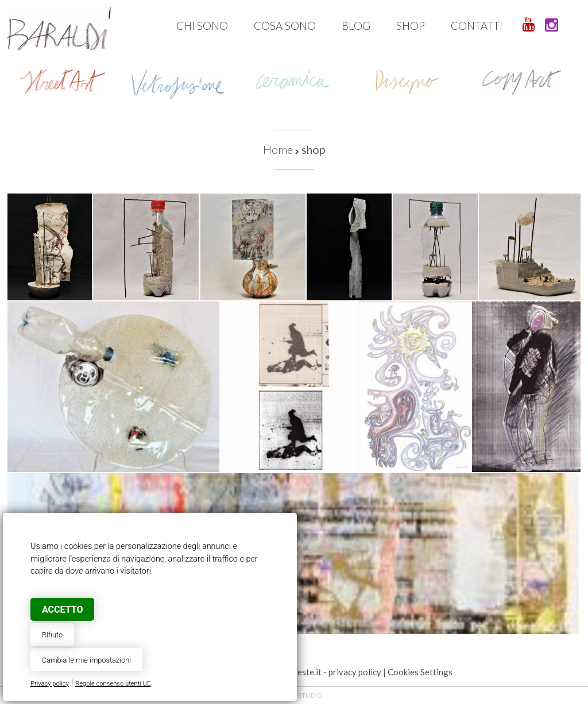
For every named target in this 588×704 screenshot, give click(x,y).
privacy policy (355, 672)
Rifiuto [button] (52, 635)
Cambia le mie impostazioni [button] (86, 660)
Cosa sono (285, 26)
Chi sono (202, 26)
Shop (411, 26)
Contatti (477, 26)
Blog (356, 26)
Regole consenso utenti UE (113, 684)
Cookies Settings (420, 672)
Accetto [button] (62, 610)
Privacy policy (50, 684)
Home (278, 150)
